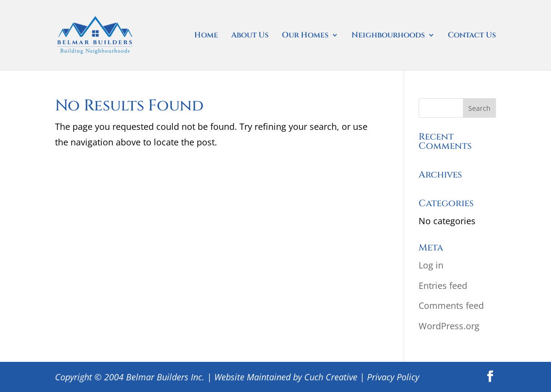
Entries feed (443, 285)
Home (206, 36)
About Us (250, 36)
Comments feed (451, 305)
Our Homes (305, 36)
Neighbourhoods (388, 36)
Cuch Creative (331, 377)
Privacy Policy (393, 377)
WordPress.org (449, 326)
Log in (431, 265)
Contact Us (472, 36)
